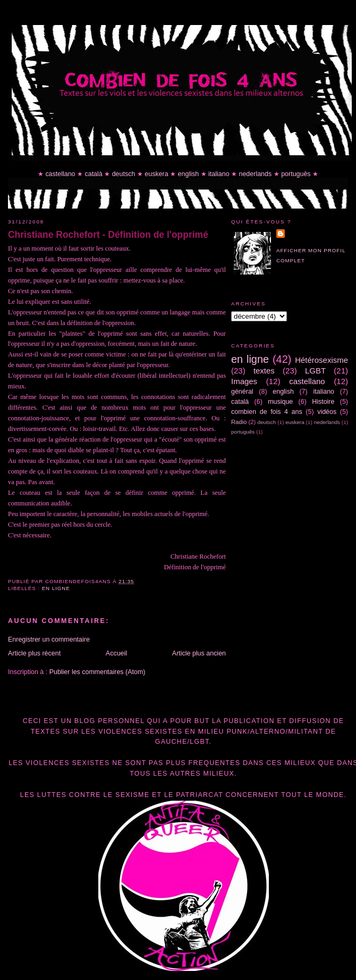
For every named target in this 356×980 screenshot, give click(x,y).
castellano (60, 174)
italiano (219, 174)
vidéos (327, 412)
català (93, 174)
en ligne (56, 588)
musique (280, 402)
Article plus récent (34, 653)
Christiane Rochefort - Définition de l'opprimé (108, 235)
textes (264, 371)
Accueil (116, 653)
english (189, 174)
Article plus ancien (199, 653)
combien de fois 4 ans (267, 412)
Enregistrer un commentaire (49, 640)
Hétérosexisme (321, 360)
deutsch (124, 174)
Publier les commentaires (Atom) (98, 672)
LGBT (315, 371)
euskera (156, 174)
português (296, 174)
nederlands (256, 174)
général (242, 392)
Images (244, 381)
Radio (239, 422)
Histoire (323, 402)
